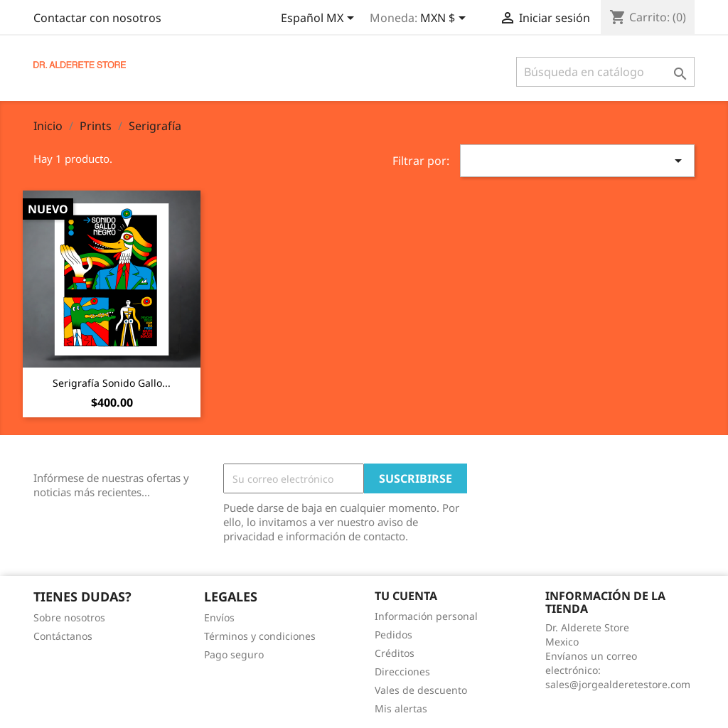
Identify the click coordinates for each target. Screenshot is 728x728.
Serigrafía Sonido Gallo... (112, 383)
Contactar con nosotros (97, 18)
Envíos (219, 617)
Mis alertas (401, 708)
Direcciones (402, 671)
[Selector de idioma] (320, 19)
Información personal (426, 616)
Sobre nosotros (69, 617)
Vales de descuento (421, 690)
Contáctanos (63, 636)
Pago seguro (234, 654)
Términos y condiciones (260, 636)
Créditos (395, 653)
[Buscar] (605, 72)
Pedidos (394, 635)
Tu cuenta (406, 596)
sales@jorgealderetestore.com (618, 684)
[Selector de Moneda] (445, 19)
